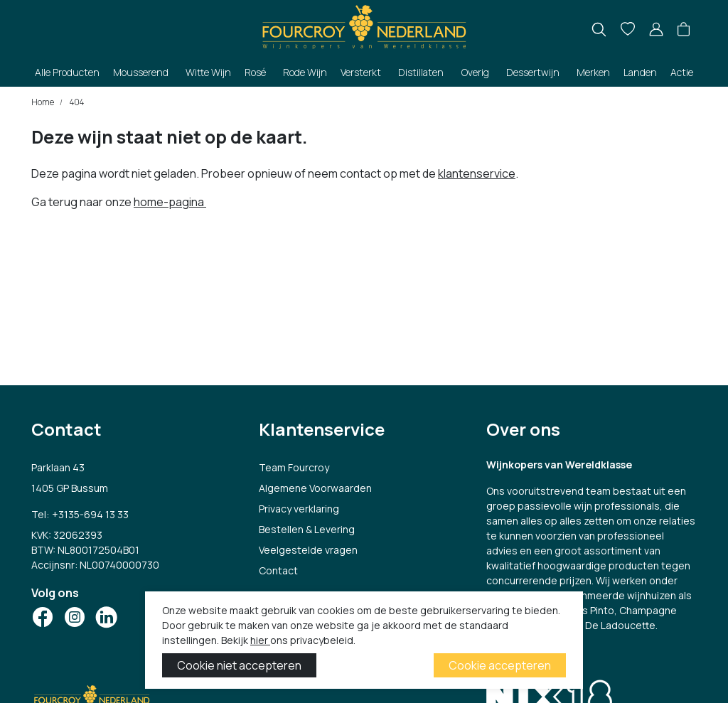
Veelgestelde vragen (308, 550)
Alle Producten (67, 72)
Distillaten (421, 72)
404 (76, 102)
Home (43, 102)
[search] (599, 29)
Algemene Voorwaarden (315, 488)
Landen (640, 72)
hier (260, 640)
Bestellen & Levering (307, 529)
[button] (684, 30)
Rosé (255, 72)
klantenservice (477, 173)
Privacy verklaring (299, 509)
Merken (593, 72)
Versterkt (361, 72)
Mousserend (141, 72)
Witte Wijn (208, 72)
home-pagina (170, 202)
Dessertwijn (533, 72)
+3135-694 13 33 (90, 514)
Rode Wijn (305, 72)
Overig (475, 72)
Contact (278, 570)
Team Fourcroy (294, 467)
